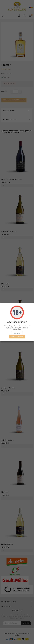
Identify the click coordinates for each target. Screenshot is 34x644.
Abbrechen (17, 334)
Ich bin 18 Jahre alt (17, 337)
